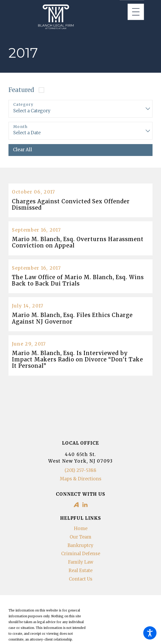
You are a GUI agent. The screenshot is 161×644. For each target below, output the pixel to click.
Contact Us (81, 579)
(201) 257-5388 (80, 470)
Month (20, 127)
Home (81, 529)
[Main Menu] (136, 12)
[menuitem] (80, 529)
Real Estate (80, 571)
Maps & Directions (81, 479)
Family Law (81, 562)
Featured (21, 90)
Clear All (23, 150)
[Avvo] (76, 505)
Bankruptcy (80, 546)
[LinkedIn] (85, 505)
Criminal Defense (81, 554)
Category (23, 105)
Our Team (80, 537)
